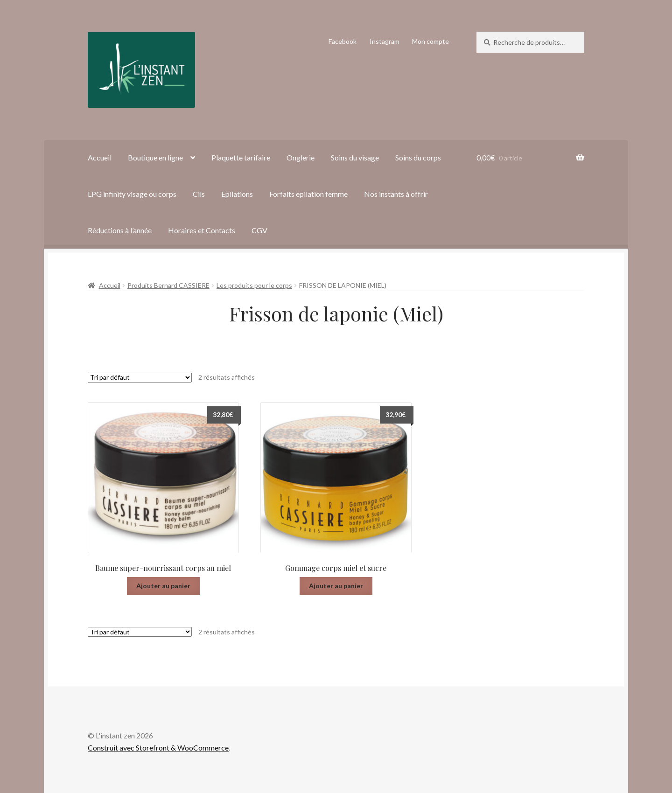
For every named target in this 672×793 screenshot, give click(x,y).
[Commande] (140, 378)
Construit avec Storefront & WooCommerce (158, 748)
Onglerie (301, 157)
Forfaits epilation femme (308, 194)
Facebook (343, 41)
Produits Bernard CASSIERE (168, 285)
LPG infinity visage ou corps (132, 194)
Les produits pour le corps (254, 285)
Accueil (100, 157)
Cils (199, 194)
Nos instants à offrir (396, 194)
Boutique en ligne (155, 157)
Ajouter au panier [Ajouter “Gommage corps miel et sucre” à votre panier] (336, 586)
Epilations (237, 194)
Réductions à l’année (120, 230)
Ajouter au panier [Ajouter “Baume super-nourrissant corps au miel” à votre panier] (163, 586)
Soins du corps (418, 157)
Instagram (385, 41)
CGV (259, 230)
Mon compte (430, 41)
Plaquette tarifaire (241, 157)
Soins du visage (355, 157)
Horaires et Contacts (202, 230)
